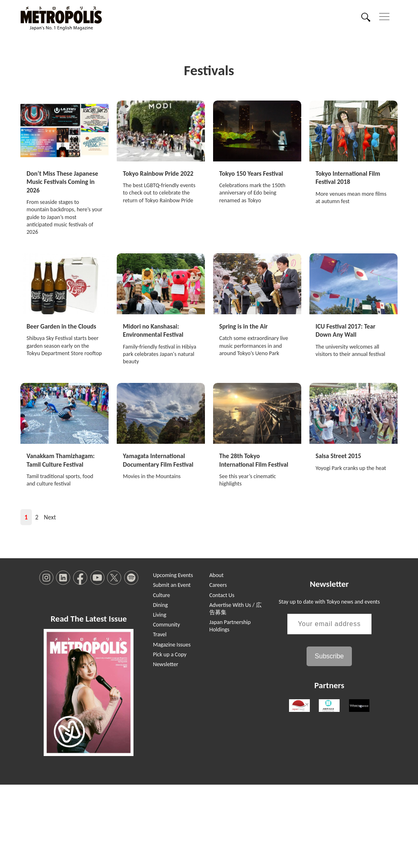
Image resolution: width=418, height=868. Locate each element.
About (217, 659)
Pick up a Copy (170, 738)
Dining (160, 688)
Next (50, 601)
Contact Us (222, 679)
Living (160, 698)
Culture (162, 679)
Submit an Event (172, 669)
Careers (218, 669)
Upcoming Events (173, 659)
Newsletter (166, 748)
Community (167, 708)
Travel (160, 718)
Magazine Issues (172, 728)
